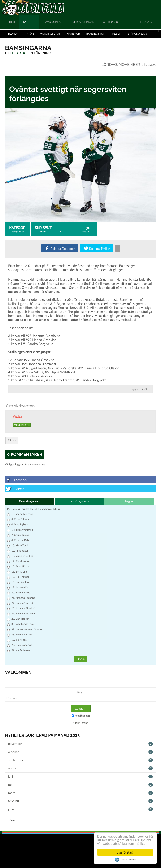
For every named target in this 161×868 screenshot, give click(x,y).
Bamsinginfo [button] (54, 22)
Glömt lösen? (81, 723)
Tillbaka (12, 440)
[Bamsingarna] (28, 48)
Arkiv (12, 820)
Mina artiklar (22, 425)
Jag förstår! (125, 852)
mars (80, 793)
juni (80, 777)
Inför (30, 34)
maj (80, 785)
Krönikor (73, 34)
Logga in (147, 22)
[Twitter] (80, 489)
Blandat (14, 34)
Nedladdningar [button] (83, 22)
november (80, 744)
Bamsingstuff (96, 34)
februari (80, 801)
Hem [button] (12, 22)
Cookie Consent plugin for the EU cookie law (125, 860)
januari (80, 809)
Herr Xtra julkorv (79, 501)
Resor (117, 34)
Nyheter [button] (29, 22)
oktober (80, 752)
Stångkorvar (137, 34)
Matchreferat (50, 34)
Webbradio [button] (110, 22)
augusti (80, 768)
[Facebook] (80, 480)
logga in (19, 465)
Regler (129, 501)
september (80, 760)
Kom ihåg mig (81, 715)
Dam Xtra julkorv (30, 501)
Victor (43, 232)
